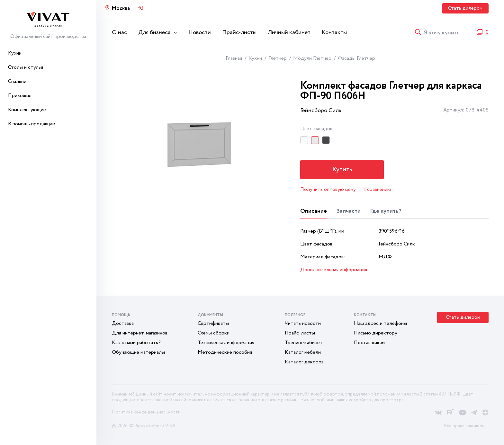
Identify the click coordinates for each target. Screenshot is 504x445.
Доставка (123, 323)
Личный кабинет (289, 32)
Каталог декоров (304, 362)
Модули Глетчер (312, 58)
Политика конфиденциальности (146, 412)
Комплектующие (27, 110)
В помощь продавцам (32, 124)
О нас (119, 32)
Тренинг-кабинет (304, 343)
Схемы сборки (214, 333)
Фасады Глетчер (356, 58)
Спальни (17, 81)
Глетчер (278, 58)
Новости (200, 32)
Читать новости (303, 323)
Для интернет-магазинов (140, 333)
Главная (234, 58)
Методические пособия (225, 352)
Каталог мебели (303, 352)
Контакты (334, 32)
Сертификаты (213, 323)
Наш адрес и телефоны (380, 323)
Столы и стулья (26, 67)
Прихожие (20, 96)
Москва (121, 9)
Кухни (15, 53)
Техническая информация (226, 343)
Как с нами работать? (136, 343)
